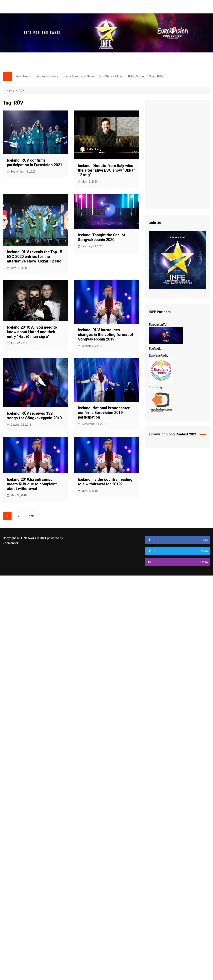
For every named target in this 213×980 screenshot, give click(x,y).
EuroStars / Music (111, 76)
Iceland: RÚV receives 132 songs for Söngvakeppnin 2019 (34, 416)
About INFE (156, 76)
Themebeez (11, 543)
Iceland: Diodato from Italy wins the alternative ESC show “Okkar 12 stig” (106, 170)
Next (32, 516)
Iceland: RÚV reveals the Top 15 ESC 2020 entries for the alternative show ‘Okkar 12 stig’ (35, 257)
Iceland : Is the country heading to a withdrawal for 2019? (105, 482)
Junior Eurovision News (79, 76)
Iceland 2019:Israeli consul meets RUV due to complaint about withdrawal (32, 484)
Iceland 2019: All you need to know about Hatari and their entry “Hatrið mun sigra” (32, 332)
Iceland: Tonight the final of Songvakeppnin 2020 (102, 237)
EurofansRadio (159, 356)
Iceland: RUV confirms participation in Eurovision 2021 (35, 163)
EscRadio (155, 349)
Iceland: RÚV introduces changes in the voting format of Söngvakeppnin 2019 (106, 335)
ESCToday (156, 387)
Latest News (22, 76)
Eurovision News (47, 76)
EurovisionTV (158, 325)
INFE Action (136, 76)
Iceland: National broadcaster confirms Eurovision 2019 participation (104, 413)
